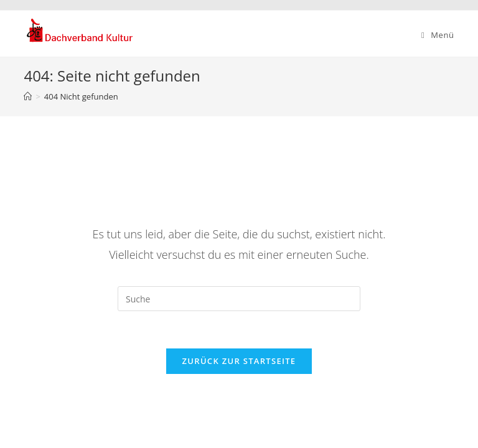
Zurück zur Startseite (239, 361)
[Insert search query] (239, 299)
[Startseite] (28, 96)
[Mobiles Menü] (438, 35)
